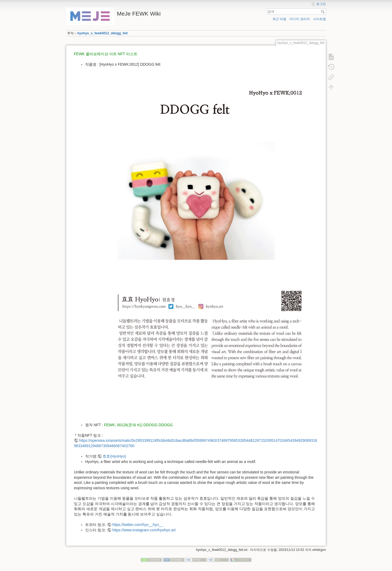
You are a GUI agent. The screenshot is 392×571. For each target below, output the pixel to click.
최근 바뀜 (279, 19)
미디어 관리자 (299, 19)
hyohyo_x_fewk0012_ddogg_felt (103, 33)
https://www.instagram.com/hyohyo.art (144, 530)
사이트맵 (319, 19)
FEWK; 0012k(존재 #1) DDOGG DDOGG (139, 425)
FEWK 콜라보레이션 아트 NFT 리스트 (106, 54)
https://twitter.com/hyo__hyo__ (137, 525)
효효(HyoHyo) (114, 456)
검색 (323, 12)
